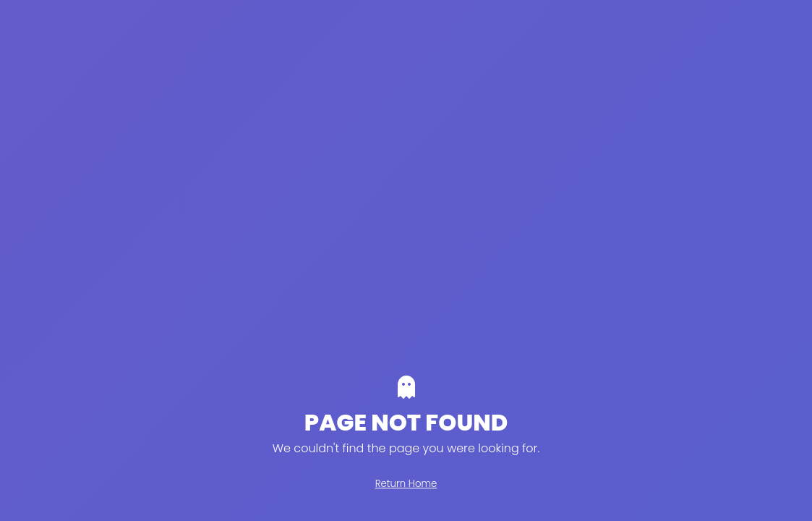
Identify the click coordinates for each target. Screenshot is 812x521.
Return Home (406, 484)
